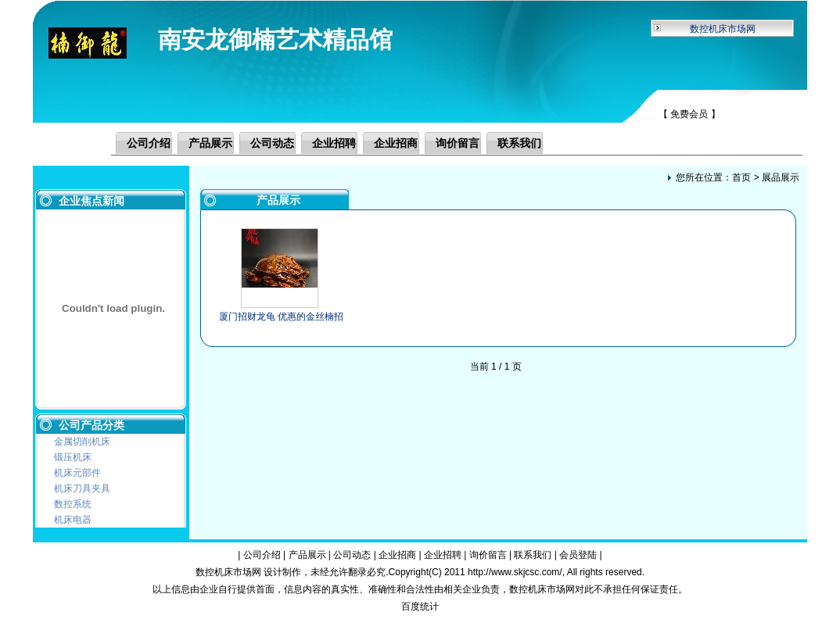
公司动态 (272, 143)
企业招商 (396, 143)
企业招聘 (334, 143)
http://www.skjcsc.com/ (515, 572)
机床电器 (73, 520)
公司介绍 (149, 143)
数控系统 (73, 504)
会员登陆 (578, 555)
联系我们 (519, 143)
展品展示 (781, 177)
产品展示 (210, 143)
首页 (741, 177)
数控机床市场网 (723, 29)
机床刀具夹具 (82, 488)
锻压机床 (73, 457)
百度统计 (420, 606)
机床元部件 (77, 473)
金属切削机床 (82, 442)
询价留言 (458, 143)
